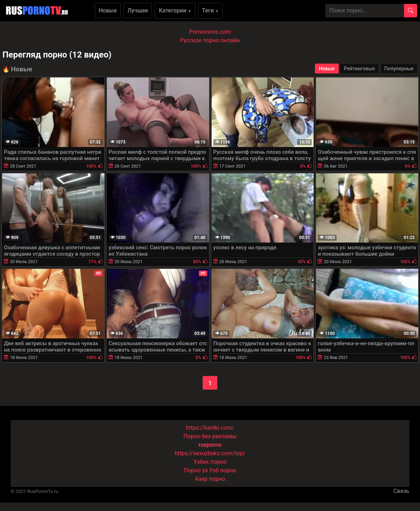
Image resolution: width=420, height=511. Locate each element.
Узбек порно (210, 462)
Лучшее (138, 10)
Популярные (399, 69)
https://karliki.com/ (210, 428)
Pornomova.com (210, 32)
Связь (401, 491)
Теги (210, 10)
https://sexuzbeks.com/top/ (210, 453)
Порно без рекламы (210, 436)
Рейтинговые (359, 69)
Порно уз (196, 470)
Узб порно (223, 470)
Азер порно (210, 479)
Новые (108, 10)
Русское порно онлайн (210, 40)
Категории (175, 10)
